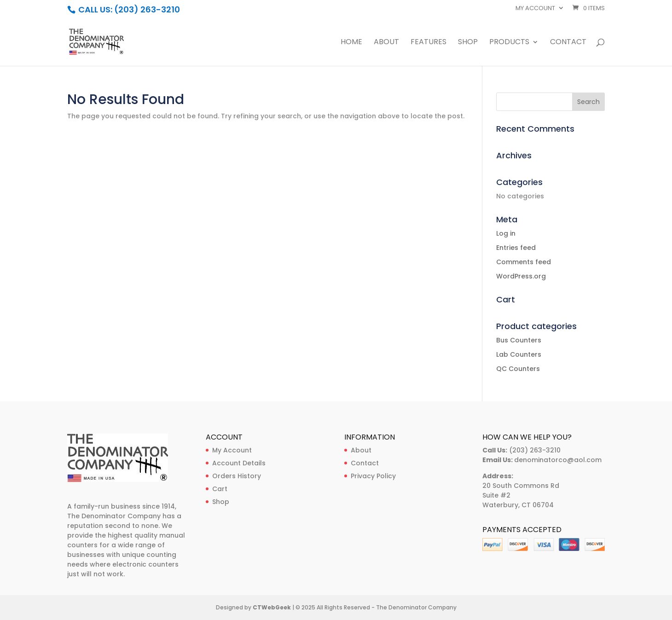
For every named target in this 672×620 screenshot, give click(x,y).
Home (351, 43)
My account (535, 9)
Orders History (237, 476)
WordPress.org (521, 276)
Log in (506, 233)
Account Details (239, 463)
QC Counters (518, 369)
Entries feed (516, 248)
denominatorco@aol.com (558, 460)
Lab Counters (519, 354)
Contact (568, 43)
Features (429, 43)
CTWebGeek (272, 607)
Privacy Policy (373, 476)
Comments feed (524, 262)
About (386, 43)
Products (509, 43)
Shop (468, 43)
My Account (232, 450)
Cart (220, 489)
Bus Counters (519, 340)
